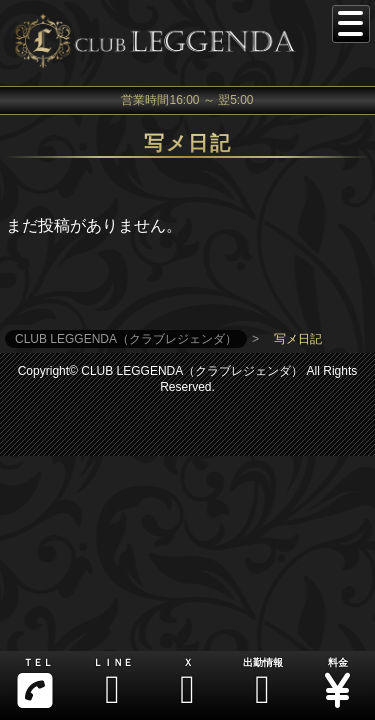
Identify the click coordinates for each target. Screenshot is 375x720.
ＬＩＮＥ (112, 683)
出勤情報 (262, 683)
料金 (337, 683)
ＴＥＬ (35, 683)
